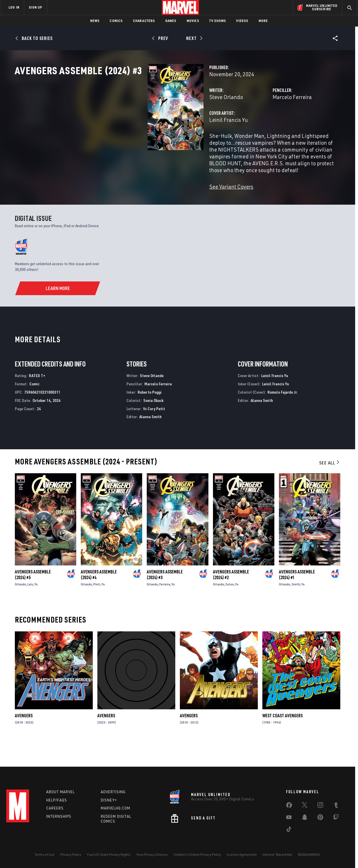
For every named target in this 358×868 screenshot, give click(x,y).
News (95, 21)
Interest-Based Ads (277, 854)
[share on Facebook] (289, 806)
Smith (296, 605)
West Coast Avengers (282, 737)
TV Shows (218, 21)
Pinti (97, 605)
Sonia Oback (153, 421)
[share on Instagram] (320, 806)
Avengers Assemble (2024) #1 (297, 596)
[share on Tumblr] (336, 806)
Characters (144, 21)
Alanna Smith (150, 438)
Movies (193, 21)
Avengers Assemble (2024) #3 (165, 596)
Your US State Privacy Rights (109, 854)
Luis (30, 605)
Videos (242, 21)
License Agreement (242, 854)
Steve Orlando (133, 122)
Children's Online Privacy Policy (197, 854)
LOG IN (14, 7)
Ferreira (165, 605)
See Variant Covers (138, 198)
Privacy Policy (71, 854)
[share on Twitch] (336, 818)
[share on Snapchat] (305, 818)
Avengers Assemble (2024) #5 (33, 596)
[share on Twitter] (305, 806)
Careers (55, 808)
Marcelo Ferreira (246, 122)
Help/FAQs (57, 800)
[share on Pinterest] (320, 818)
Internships (59, 816)
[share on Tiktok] (289, 830)
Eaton (230, 605)
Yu (36, 605)
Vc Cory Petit (154, 430)
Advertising (113, 792)
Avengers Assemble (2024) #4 (99, 596)
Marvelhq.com (115, 808)
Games (171, 21)
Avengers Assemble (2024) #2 (231, 596)
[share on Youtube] (289, 818)
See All (330, 484)
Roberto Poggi (150, 413)
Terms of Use (45, 854)
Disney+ (109, 800)
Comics (116, 21)
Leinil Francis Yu (136, 145)
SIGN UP (35, 7)
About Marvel (61, 792)
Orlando (20, 605)
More (263, 21)
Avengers (24, 737)
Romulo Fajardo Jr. (283, 413)
